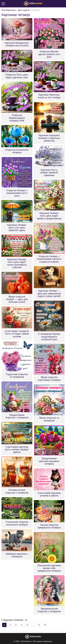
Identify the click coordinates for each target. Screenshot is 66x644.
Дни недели (24, 10)
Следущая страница (14, 620)
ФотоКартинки (9, 10)
